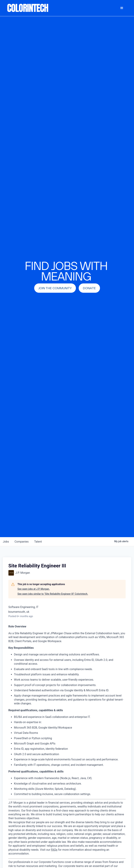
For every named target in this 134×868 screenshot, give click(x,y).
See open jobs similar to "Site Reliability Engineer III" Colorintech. (53, 594)
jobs (6, 542)
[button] (122, 8)
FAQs (54, 850)
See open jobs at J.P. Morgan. (34, 589)
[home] (28, 8)
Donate (89, 288)
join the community (55, 288)
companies (22, 542)
